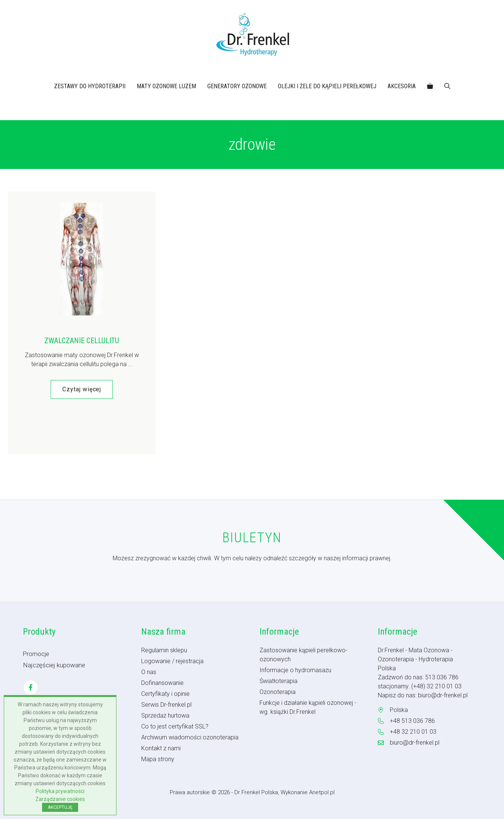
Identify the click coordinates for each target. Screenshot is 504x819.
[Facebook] (31, 687)
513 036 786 (442, 677)
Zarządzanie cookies (60, 799)
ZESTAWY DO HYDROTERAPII (90, 86)
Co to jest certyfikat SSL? (175, 726)
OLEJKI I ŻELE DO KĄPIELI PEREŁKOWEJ (327, 86)
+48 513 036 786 (412, 721)
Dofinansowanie (162, 683)
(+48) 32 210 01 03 (436, 686)
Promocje (36, 654)
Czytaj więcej (82, 389)
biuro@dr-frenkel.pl (443, 695)
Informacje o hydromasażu (295, 670)
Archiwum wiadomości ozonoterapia (190, 737)
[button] (447, 86)
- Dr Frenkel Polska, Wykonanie (270, 792)
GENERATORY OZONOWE (237, 86)
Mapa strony (158, 759)
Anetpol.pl (322, 792)
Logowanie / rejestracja (172, 661)
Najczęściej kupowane (54, 665)
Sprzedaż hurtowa (165, 716)
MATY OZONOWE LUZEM (166, 86)
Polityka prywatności (60, 791)
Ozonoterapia (278, 692)
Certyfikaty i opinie (165, 694)
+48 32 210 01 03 (413, 732)
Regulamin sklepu (164, 650)
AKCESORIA (402, 86)
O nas (149, 672)
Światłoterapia (278, 681)
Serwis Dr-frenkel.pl (166, 705)
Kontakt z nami (161, 748)
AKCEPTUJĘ (60, 807)
